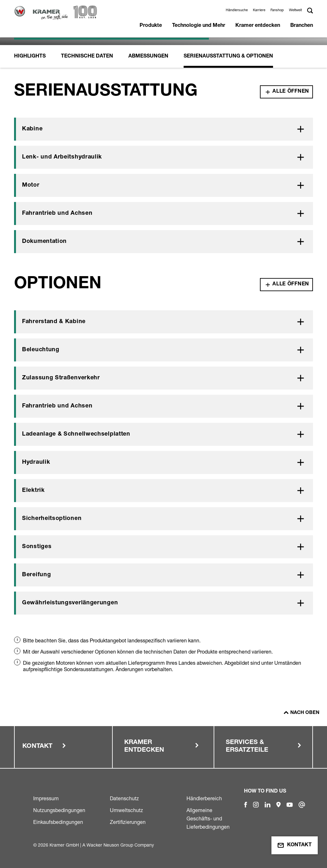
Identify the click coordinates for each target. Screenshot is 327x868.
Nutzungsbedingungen (59, 810)
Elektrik (33, 491)
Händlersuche (237, 10)
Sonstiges (37, 547)
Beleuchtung (41, 350)
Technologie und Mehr (199, 26)
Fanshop (277, 10)
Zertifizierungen (128, 822)
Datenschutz (124, 798)
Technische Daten (87, 57)
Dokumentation (44, 242)
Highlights (30, 57)
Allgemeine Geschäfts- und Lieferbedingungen (208, 818)
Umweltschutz (126, 810)
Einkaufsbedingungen (58, 822)
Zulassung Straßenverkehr (61, 378)
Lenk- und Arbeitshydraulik (62, 157)
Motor (31, 185)
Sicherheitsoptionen (52, 519)
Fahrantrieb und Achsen (57, 213)
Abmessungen (148, 57)
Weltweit (295, 10)
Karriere (259, 10)
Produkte (151, 26)
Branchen (302, 26)
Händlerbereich (204, 798)
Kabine (32, 129)
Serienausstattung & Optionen (228, 57)
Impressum (46, 798)
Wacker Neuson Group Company (120, 845)
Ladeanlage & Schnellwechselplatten (76, 434)
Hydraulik (36, 462)
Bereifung (36, 575)
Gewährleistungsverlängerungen (70, 603)
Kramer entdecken (258, 26)
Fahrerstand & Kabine (54, 322)
